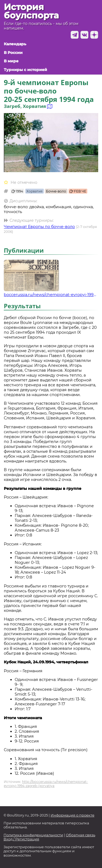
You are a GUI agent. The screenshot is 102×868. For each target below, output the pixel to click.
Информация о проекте (72, 815)
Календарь (15, 44)
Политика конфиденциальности (33, 835)
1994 (17, 191)
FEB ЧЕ (78, 191)
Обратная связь (81, 835)
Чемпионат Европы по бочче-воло (39, 227)
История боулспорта (31, 11)
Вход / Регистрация (21, 839)
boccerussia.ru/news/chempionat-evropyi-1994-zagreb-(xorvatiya (51, 295)
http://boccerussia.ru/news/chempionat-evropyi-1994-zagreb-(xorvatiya (46, 784)
